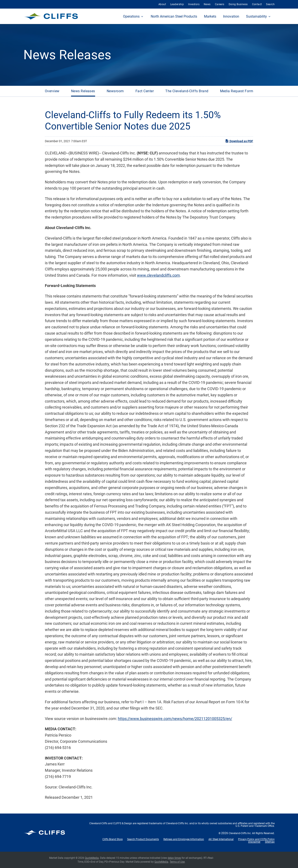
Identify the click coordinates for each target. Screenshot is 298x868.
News (207, 4)
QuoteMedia (92, 858)
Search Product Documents (143, 839)
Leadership (177, 4)
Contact (257, 4)
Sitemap (270, 842)
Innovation (231, 16)
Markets (210, 16)
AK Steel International (221, 839)
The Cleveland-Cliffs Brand (187, 91)
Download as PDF (239, 141)
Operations (131, 16)
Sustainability (256, 16)
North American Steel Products (174, 16)
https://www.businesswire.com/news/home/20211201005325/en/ (175, 719)
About (162, 4)
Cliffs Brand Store (113, 839)
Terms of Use (177, 862)
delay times (174, 858)
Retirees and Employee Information (184, 839)
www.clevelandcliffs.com (158, 275)
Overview (52, 91)
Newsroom (115, 91)
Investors (194, 4)
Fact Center (145, 91)
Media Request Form (237, 91)
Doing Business (238, 4)
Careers (220, 4)
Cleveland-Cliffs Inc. (240, 833)
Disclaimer (254, 842)
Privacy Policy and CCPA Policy (256, 839)
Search (270, 4)
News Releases (83, 91)
